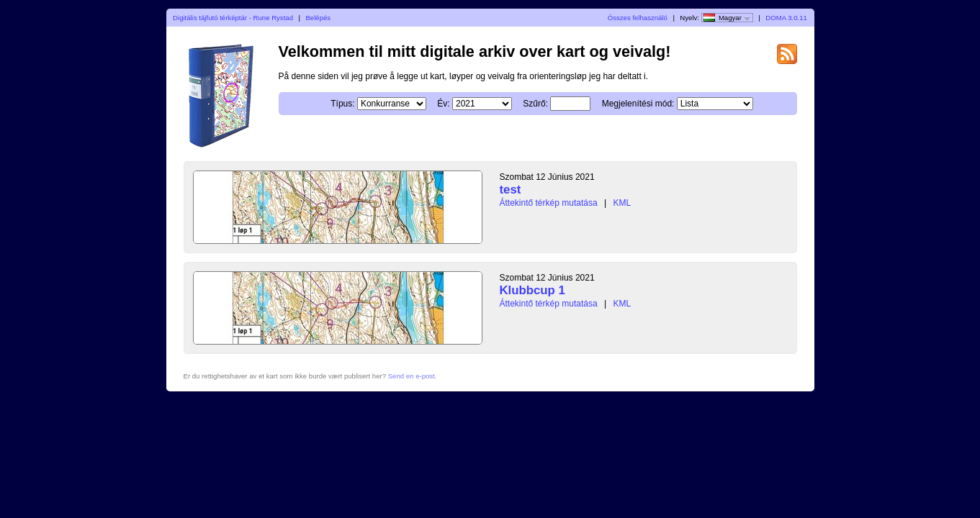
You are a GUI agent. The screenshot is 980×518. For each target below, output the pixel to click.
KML (622, 203)
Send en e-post (412, 376)
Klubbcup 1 (532, 290)
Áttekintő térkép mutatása (549, 203)
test (511, 190)
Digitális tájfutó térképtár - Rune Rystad (233, 18)
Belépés (318, 18)
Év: (443, 104)
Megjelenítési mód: (638, 104)
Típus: (342, 104)
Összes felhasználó (638, 18)
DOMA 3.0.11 (786, 18)
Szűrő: (535, 104)
